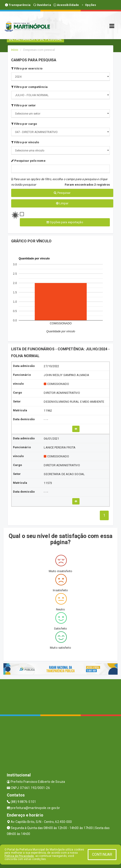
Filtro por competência (29, 87)
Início (15, 50)
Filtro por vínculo (25, 142)
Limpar (62, 203)
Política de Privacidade (19, 856)
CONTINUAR (102, 854)
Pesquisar (62, 193)
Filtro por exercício (27, 68)
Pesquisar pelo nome (28, 161)
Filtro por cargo (24, 124)
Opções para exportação (65, 222)
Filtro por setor (24, 105)
